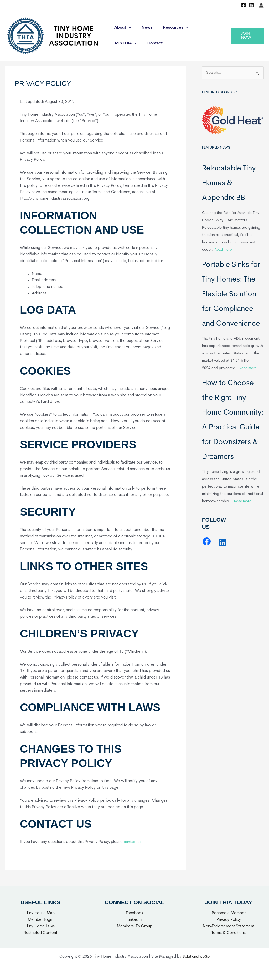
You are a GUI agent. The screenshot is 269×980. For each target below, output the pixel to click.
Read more (224, 250)
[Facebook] (244, 5)
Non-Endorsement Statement (229, 926)
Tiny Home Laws (41, 926)
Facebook (135, 913)
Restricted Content (40, 933)
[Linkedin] (251, 5)
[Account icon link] (261, 5)
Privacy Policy (229, 920)
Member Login (40, 920)
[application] (127, 28)
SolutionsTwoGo (196, 957)
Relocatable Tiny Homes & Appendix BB (229, 184)
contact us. (134, 842)
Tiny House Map (41, 913)
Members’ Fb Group (135, 926)
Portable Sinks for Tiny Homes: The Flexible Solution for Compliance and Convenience (231, 295)
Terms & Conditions (229, 933)
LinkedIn (134, 920)
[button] (246, 36)
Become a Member (229, 913)
